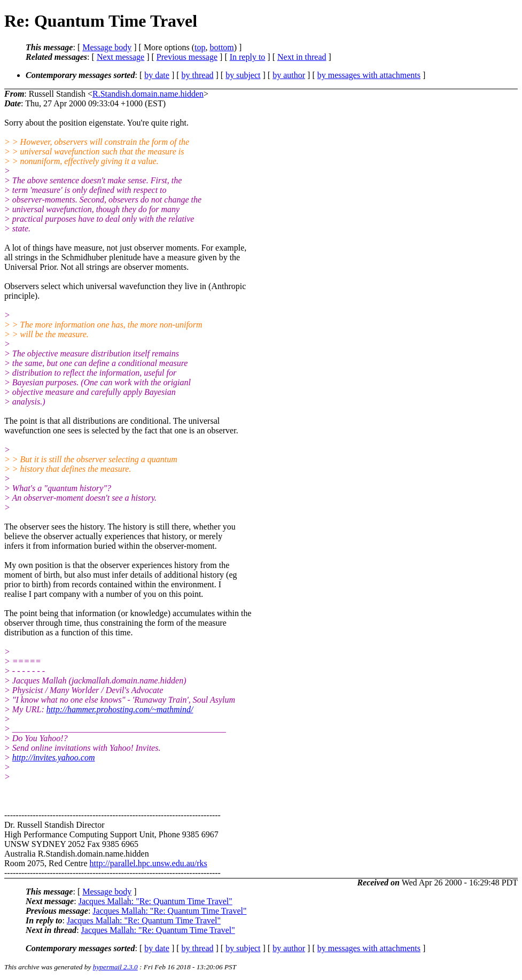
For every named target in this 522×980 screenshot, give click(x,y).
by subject (243, 75)
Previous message (187, 57)
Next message (120, 57)
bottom (221, 47)
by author (289, 75)
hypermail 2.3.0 (115, 967)
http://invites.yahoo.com (54, 757)
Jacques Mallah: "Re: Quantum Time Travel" (155, 901)
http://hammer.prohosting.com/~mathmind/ (120, 709)
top (200, 47)
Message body (107, 47)
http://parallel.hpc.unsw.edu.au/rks (149, 863)
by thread (198, 75)
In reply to (248, 57)
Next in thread (302, 57)
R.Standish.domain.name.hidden (148, 94)
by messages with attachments (369, 75)
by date (157, 75)
